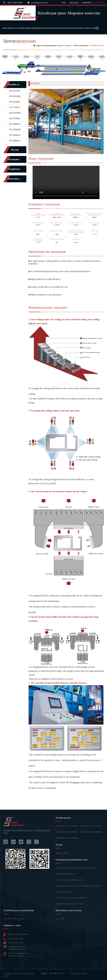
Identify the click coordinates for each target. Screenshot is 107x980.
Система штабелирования (14, 919)
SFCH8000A (15, 141)
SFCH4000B (15, 130)
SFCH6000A (15, 135)
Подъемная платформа (86, 868)
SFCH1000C (15, 91)
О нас (15, 28)
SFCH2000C (15, 102)
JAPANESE (87, 3)
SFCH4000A (15, 124)
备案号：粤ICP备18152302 (53, 973)
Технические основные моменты (53, 28)
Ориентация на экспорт (65, 868)
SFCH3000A (15, 107)
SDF (63, 919)
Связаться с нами (90, 28)
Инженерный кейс (79, 28)
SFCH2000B (15, 96)
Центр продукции (37, 28)
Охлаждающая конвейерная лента (70, 880)
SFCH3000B (15, 113)
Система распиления (64, 892)
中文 (64, 3)
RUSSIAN (99, 3)
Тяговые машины (63, 853)
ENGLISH (74, 3)
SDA (58, 919)
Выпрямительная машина (66, 886)
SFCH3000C (15, 118)
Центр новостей (68, 28)
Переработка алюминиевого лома (69, 904)
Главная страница (8, 28)
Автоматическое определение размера (71, 898)
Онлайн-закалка (97, 45)
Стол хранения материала (89, 886)
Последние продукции (24, 28)
